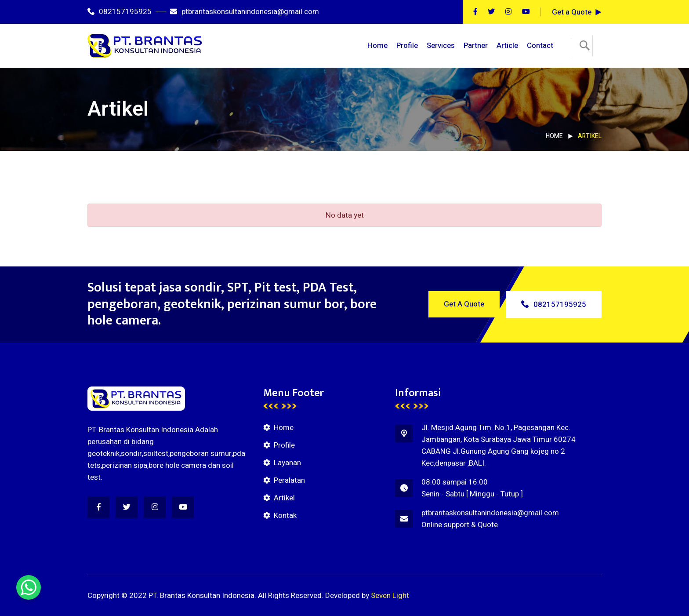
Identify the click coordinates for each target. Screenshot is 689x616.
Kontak (285, 516)
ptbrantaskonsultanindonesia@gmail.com (245, 12)
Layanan (287, 463)
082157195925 (120, 12)
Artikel (284, 498)
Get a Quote (572, 12)
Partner (476, 46)
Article (507, 46)
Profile (407, 46)
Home (377, 46)
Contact (540, 46)
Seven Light (390, 596)
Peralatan (289, 480)
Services (441, 46)
